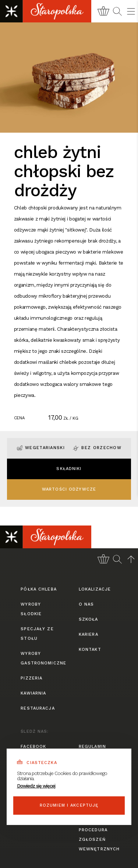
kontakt (90, 650)
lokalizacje (95, 589)
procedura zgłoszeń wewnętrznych (98, 840)
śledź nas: (35, 731)
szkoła (89, 619)
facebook (33, 747)
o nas (86, 604)
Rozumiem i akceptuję (69, 805)
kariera (89, 634)
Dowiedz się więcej (36, 786)
